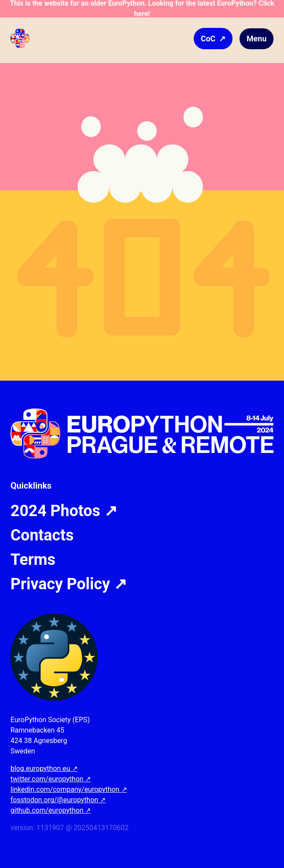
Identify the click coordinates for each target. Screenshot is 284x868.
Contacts (42, 535)
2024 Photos (64, 511)
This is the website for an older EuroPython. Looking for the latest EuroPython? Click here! (142, 9)
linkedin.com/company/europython (69, 789)
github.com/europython (51, 810)
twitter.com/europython (51, 779)
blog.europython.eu (44, 768)
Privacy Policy (69, 584)
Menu (257, 39)
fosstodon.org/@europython (58, 800)
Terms (33, 560)
